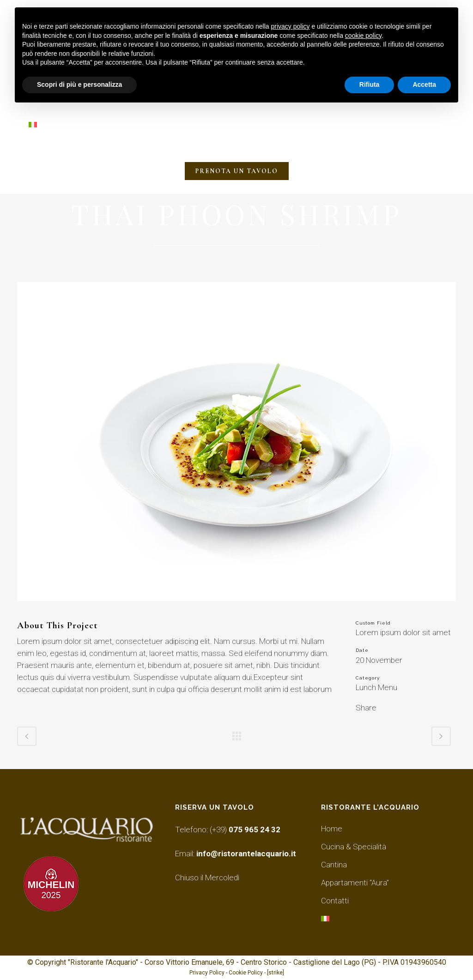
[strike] (276, 973)
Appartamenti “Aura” (355, 883)
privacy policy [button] (291, 26)
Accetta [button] (424, 84)
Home (332, 829)
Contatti (335, 901)
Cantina (334, 865)
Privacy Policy (207, 973)
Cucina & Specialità (354, 847)
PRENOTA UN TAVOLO (237, 171)
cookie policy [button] (363, 36)
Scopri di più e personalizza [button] (79, 84)
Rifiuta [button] (370, 84)
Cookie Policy (246, 973)
